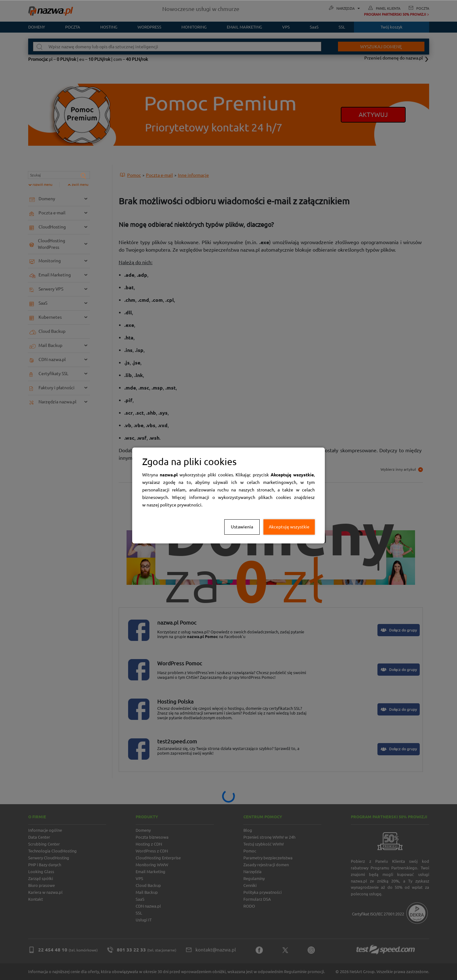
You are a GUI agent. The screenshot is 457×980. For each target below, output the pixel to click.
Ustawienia (242, 527)
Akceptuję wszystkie (289, 527)
